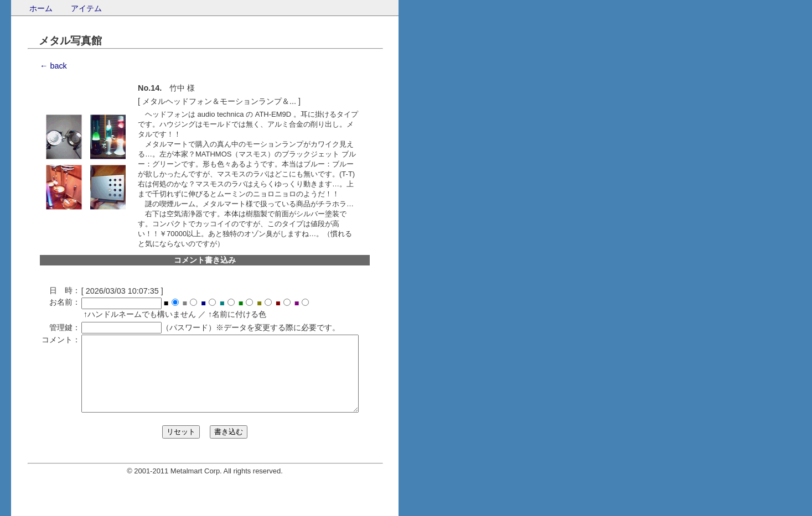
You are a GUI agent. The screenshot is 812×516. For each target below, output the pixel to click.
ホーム (41, 8)
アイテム (86, 8)
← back (53, 66)
